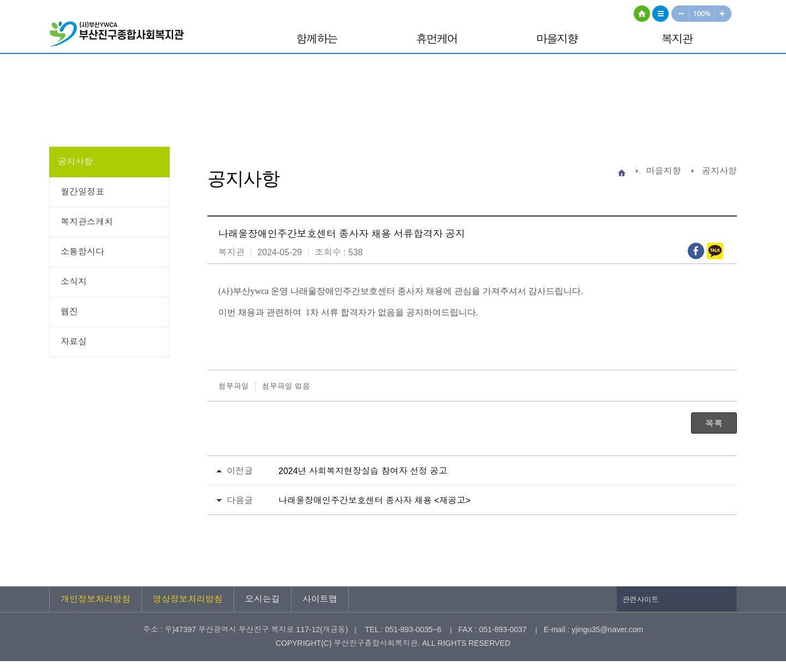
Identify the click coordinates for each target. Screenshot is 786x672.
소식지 (74, 282)
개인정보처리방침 (96, 599)
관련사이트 (641, 599)
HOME (642, 14)
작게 (680, 14)
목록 (714, 424)
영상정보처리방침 (188, 599)
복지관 (677, 39)
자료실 (74, 342)
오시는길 (263, 599)
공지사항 (75, 162)
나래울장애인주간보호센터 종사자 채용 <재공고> (374, 500)
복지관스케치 (87, 222)
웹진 (69, 312)
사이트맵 (660, 14)
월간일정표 (82, 192)
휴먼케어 (437, 39)
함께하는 (317, 39)
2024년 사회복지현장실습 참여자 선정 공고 (363, 471)
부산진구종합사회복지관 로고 (120, 36)
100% (702, 14)
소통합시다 (82, 252)
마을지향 (557, 39)
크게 (723, 14)
